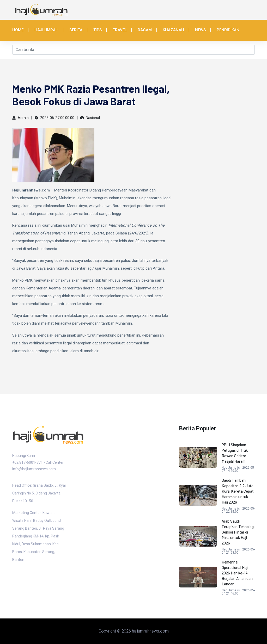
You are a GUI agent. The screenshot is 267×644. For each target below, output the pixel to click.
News (200, 30)
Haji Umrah (46, 30)
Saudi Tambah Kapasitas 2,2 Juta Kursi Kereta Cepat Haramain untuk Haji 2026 (238, 491)
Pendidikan (228, 30)
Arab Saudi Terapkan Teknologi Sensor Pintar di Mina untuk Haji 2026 (238, 532)
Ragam (145, 30)
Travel (120, 30)
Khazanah (173, 30)
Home (18, 30)
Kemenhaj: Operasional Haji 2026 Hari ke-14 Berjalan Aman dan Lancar (237, 573)
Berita (76, 30)
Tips (98, 30)
